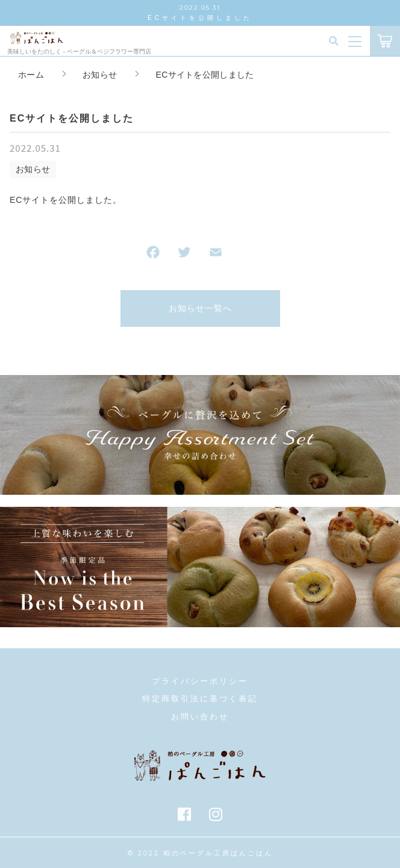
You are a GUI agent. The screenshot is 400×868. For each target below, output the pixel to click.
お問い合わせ (200, 717)
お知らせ (33, 169)
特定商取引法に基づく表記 (200, 699)
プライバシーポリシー (200, 681)
